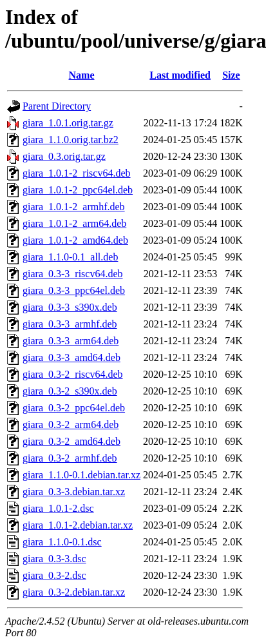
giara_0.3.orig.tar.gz (64, 156)
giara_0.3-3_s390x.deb (70, 307)
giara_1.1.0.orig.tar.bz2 (71, 140)
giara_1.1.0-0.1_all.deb (70, 257)
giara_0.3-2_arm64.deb (71, 424)
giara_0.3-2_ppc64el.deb (74, 408)
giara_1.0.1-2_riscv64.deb (77, 173)
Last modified (180, 75)
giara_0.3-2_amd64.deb (71, 441)
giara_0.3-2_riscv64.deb (73, 374)
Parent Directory (57, 106)
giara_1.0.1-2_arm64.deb (74, 223)
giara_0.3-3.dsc (54, 559)
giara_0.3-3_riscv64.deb (73, 274)
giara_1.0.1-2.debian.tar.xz (78, 525)
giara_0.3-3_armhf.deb (70, 324)
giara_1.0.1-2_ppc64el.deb (78, 190)
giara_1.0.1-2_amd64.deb (75, 240)
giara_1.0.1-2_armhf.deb (74, 207)
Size (231, 75)
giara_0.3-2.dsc (54, 575)
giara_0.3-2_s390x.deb (70, 391)
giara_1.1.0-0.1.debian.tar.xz (81, 475)
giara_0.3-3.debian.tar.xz (74, 492)
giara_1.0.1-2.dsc (58, 508)
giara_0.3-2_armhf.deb (70, 458)
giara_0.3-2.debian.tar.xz (74, 592)
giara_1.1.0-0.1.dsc (62, 542)
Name (82, 75)
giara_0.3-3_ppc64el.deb (74, 290)
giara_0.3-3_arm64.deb (71, 341)
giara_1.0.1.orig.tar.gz (68, 123)
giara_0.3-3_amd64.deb (71, 357)
